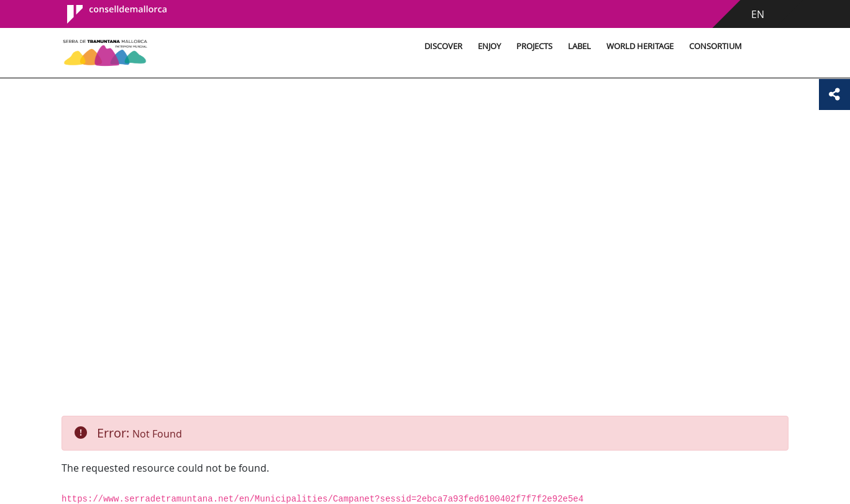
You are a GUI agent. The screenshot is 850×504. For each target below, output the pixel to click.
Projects (534, 46)
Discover (443, 46)
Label (579, 46)
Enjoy (489, 46)
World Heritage (640, 46)
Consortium (715, 46)
